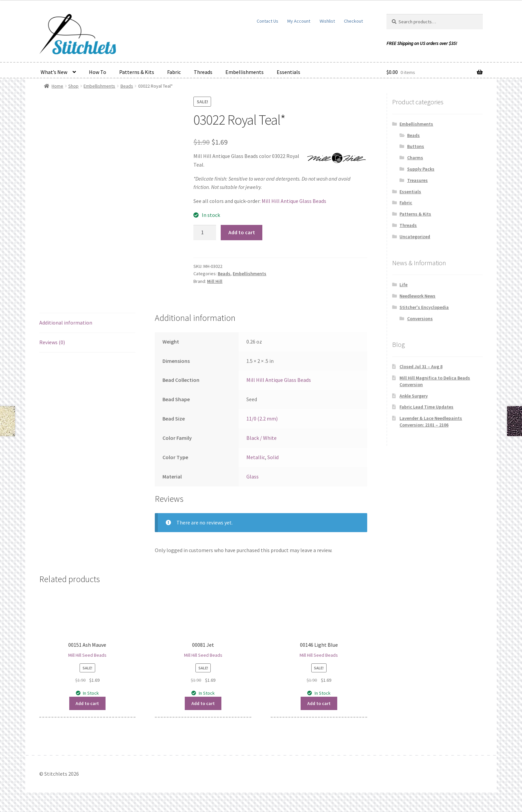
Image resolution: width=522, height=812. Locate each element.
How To (98, 72)
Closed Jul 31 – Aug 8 (421, 367)
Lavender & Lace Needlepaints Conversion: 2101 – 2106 (431, 421)
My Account (299, 21)
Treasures (417, 180)
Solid (273, 457)
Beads (127, 86)
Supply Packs (421, 169)
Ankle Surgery (414, 396)
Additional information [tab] (66, 323)
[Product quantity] (205, 233)
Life (403, 285)
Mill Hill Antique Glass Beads (294, 201)
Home (57, 86)
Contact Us (267, 21)
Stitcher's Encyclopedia (424, 307)
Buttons (416, 146)
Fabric (174, 72)
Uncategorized (415, 237)
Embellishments (245, 72)
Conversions (420, 319)
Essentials (288, 72)
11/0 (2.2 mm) (262, 418)
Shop (73, 86)
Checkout (353, 21)
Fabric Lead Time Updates (426, 407)
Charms (415, 158)
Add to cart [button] (87, 703)
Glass (253, 476)
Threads (203, 72)
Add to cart (242, 232)
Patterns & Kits (137, 72)
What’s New (54, 72)
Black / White (261, 438)
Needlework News (417, 296)
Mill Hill (215, 281)
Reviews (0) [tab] (52, 342)
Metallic (256, 457)
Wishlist (327, 21)
